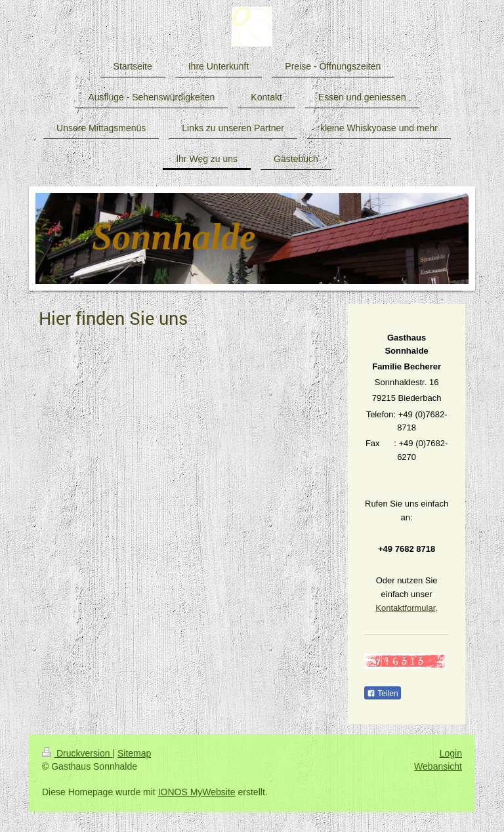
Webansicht (438, 766)
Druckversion (77, 753)
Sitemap (134, 753)
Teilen (382, 694)
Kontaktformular (405, 608)
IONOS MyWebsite (197, 792)
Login (451, 753)
